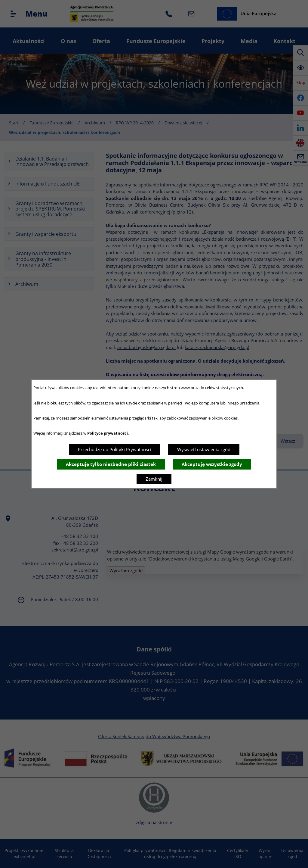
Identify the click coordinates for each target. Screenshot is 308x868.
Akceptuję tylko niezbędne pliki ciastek (111, 464)
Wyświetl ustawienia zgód (204, 449)
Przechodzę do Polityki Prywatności (115, 449)
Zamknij (154, 479)
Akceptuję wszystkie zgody (212, 464)
